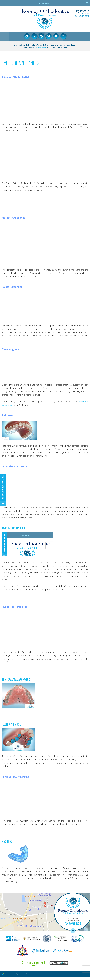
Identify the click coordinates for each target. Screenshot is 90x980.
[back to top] (73, 931)
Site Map (33, 974)
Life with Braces (49, 45)
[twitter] (49, 36)
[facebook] (27, 36)
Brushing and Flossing (69, 45)
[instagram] (34, 36)
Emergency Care (51, 47)
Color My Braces (62, 47)
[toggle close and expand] (3, 503)
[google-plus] (41, 36)
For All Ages (58, 45)
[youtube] (56, 36)
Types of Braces (28, 47)
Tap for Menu (63, 3)
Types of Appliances (40, 47)
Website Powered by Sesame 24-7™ (14, 974)
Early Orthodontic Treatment (35, 45)
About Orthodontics (20, 45)
